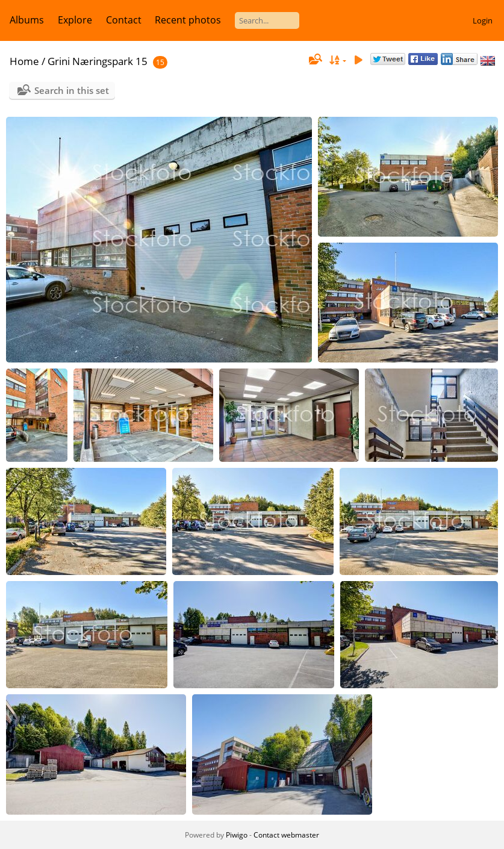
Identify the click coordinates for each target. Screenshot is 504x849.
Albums (27, 20)
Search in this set (72, 90)
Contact (124, 20)
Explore (75, 20)
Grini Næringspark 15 (98, 61)
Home (24, 61)
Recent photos (188, 20)
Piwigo (237, 835)
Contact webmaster (286, 835)
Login (483, 20)
